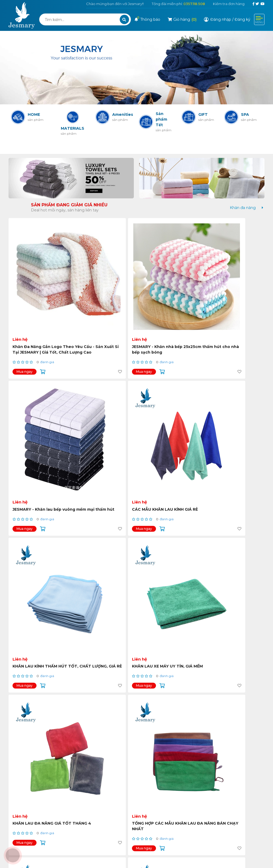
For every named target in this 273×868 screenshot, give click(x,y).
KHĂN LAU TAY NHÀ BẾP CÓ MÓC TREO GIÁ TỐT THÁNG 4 (37, 620)
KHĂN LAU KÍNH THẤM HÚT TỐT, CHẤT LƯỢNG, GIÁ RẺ (37, 405)
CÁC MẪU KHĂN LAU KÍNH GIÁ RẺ (232, 295)
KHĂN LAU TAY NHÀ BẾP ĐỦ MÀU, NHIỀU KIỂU (166, 510)
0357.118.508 (194, 4)
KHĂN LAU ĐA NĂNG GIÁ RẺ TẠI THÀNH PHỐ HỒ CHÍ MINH (104, 513)
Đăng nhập (221, 19)
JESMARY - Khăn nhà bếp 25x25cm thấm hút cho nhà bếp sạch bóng (102, 297)
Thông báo (147, 19)
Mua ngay (25, 317)
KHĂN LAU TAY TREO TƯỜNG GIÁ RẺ (227, 618)
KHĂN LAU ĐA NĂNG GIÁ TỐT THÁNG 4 (166, 402)
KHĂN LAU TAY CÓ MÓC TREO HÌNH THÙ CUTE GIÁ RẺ (232, 513)
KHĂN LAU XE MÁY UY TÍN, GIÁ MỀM (103, 402)
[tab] (243, 208)
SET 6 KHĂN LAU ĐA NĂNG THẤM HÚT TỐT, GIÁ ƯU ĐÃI (39, 513)
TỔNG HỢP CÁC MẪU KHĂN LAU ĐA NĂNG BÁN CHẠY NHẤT (231, 405)
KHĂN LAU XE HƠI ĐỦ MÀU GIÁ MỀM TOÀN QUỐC (103, 618)
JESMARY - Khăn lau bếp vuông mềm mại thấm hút (168, 295)
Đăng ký (242, 19)
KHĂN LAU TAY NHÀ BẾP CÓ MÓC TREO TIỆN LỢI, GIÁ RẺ (166, 620)
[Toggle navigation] (259, 19)
